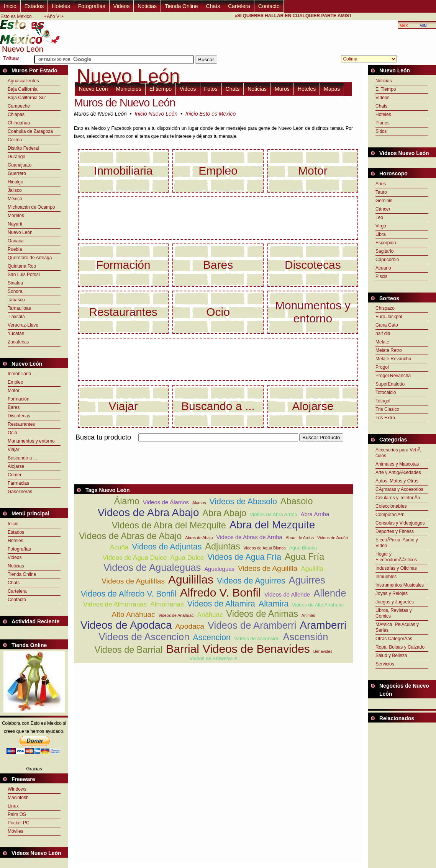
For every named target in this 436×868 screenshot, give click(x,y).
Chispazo (385, 308)
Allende (330, 593)
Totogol (383, 401)
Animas (308, 615)
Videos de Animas (262, 614)
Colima (15, 140)
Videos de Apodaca (126, 625)
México (15, 199)
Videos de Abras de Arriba (249, 537)
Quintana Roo (22, 266)
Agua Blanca (303, 548)
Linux (13, 806)
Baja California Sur (27, 98)
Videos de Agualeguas (152, 567)
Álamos (199, 503)
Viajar (13, 450)
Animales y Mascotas (397, 464)
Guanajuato (20, 165)
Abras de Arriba (300, 538)
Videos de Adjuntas (167, 547)
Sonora (15, 291)
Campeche (19, 106)
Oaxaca (16, 241)
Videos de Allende (287, 594)
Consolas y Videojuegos (400, 523)
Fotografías (92, 6)
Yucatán (16, 333)
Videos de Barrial (128, 650)
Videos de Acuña (333, 538)
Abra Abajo (224, 513)
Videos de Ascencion (144, 637)
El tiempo (161, 89)
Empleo (16, 382)
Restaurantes (21, 424)
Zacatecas (18, 342)
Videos (122, 6)
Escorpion (386, 243)
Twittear (11, 58)
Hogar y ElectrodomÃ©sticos (396, 557)
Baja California (23, 89)
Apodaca (190, 626)
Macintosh (18, 798)
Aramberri (323, 625)
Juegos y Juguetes (395, 602)
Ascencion (212, 638)
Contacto (269, 6)
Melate (382, 342)
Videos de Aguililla (268, 568)
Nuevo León (20, 232)
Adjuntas (222, 546)
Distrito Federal (23, 148)
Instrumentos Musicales (400, 585)
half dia (383, 333)
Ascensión (305, 637)
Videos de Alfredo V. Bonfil (128, 594)
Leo (379, 217)
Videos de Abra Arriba (274, 514)
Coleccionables (391, 506)
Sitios (381, 131)
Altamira (274, 604)
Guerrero (17, 173)
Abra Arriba (315, 514)
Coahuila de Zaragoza (30, 131)
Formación (19, 399)
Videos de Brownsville (214, 658)
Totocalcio (386, 392)
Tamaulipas (19, 308)
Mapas (332, 89)
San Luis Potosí (24, 275)
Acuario (383, 268)
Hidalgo (16, 182)
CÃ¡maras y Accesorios (399, 489)
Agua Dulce (187, 558)
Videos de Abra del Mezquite (169, 525)
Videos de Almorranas (115, 604)
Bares (14, 407)
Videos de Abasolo (243, 502)
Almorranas (167, 604)
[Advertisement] (402, 742)
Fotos (211, 89)
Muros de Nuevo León (125, 103)
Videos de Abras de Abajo (130, 536)
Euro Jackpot (389, 317)
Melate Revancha (393, 359)
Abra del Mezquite (272, 525)
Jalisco (15, 190)
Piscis (381, 276)
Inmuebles (386, 577)
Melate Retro (389, 350)
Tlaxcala (16, 317)
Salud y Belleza (391, 655)
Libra (381, 234)
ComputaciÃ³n (390, 515)
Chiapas (16, 114)
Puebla (15, 249)
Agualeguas (219, 569)
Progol (382, 367)
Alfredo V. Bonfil (220, 593)
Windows (17, 789)
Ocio (12, 433)
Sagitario (384, 251)
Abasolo (297, 501)
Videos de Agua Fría (244, 557)
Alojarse (16, 466)
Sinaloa (15, 283)
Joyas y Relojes (392, 593)
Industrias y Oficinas (396, 568)
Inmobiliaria (19, 374)
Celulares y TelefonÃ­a (398, 498)
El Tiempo (386, 89)
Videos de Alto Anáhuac (318, 605)
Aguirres (307, 580)
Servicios (385, 664)
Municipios (129, 89)
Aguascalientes (23, 81)
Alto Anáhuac (134, 614)
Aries (381, 184)
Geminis (384, 201)
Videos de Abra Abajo (148, 512)
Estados (34, 6)
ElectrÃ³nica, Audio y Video (397, 543)
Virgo (381, 226)
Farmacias (18, 483)
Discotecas (19, 416)
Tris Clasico (387, 409)
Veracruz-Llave (23, 325)
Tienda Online (181, 6)
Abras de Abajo (199, 538)
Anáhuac (210, 615)
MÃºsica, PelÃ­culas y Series (397, 627)
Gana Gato (387, 325)
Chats (213, 6)
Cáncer (383, 209)
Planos (383, 123)
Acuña (119, 547)
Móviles (16, 831)
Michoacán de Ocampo (31, 207)
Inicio (10, 6)
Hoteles (61, 6)
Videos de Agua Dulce (135, 558)
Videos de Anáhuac (176, 615)
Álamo (127, 501)
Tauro (381, 192)
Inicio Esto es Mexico (211, 114)
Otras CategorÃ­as (394, 639)
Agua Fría (304, 557)
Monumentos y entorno (31, 441)
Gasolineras (20, 492)
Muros (282, 89)
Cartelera (239, 6)
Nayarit (15, 224)
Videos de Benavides (256, 649)
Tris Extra (385, 418)
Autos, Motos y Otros (397, 481)
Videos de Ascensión (257, 638)
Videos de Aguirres (251, 581)
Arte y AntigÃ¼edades (398, 472)
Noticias (147, 6)
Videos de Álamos (166, 502)
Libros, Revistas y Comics (394, 613)
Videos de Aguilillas (133, 581)
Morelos (16, 216)
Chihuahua (19, 123)
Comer (15, 475)
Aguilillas (191, 579)
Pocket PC (19, 823)
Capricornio (387, 260)
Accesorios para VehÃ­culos (399, 453)
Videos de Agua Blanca (265, 548)
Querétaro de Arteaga (30, 258)
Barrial (183, 649)
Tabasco (16, 300)
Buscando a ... (22, 458)
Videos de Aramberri (252, 625)
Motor (14, 391)
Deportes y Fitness (395, 531)
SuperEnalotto (390, 384)
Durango (16, 157)
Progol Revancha (393, 376)
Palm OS (17, 814)
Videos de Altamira (221, 604)
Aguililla (312, 569)
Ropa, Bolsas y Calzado (400, 647)
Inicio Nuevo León (156, 114)
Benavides (323, 651)
